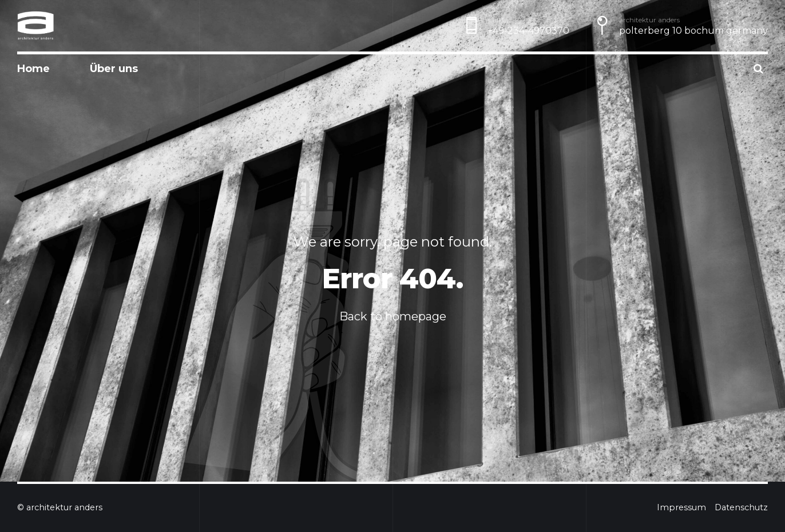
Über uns (114, 69)
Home (33, 69)
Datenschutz (741, 507)
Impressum (681, 507)
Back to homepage (393, 316)
